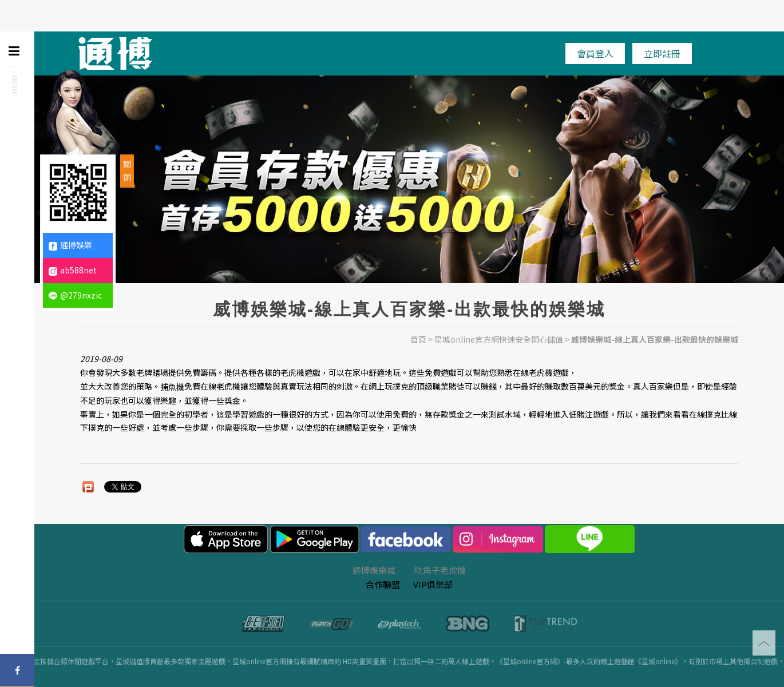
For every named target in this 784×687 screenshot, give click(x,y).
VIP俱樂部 (433, 584)
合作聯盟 (383, 584)
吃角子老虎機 (440, 570)
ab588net (73, 270)
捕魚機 (172, 387)
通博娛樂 (70, 245)
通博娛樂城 (374, 570)
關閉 (127, 170)
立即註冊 (662, 53)
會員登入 (595, 53)
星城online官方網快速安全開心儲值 (499, 339)
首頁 (418, 339)
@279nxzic (75, 295)
